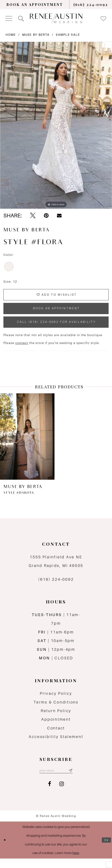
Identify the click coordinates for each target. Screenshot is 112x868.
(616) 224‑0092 (56, 588)
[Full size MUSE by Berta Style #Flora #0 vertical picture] (56, 125)
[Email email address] (56, 779)
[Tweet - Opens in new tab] (33, 216)
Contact (56, 736)
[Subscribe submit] (74, 779)
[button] (9, 18)
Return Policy (56, 719)
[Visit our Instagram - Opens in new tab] (62, 793)
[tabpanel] (56, 125)
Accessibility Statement (56, 745)
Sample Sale (68, 35)
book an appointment (56, 313)
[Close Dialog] (6, 849)
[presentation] (27, 445)
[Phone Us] (91, 4)
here (76, 862)
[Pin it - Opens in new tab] (46, 216)
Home (11, 35)
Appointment (56, 728)
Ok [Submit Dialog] (106, 849)
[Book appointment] (35, 4)
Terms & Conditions (56, 710)
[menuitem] (35, 4)
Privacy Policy (56, 702)
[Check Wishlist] (103, 18)
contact (22, 351)
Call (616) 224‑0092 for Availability (56, 329)
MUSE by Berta (36, 35)
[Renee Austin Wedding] (56, 18)
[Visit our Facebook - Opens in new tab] (50, 793)
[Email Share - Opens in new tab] (59, 216)
